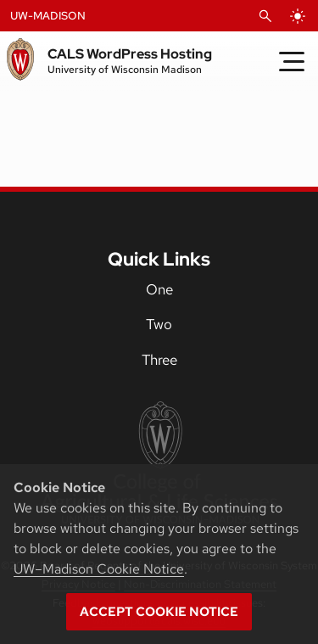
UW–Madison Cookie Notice (99, 569)
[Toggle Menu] (292, 61)
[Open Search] (265, 16)
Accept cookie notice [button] (159, 612)
